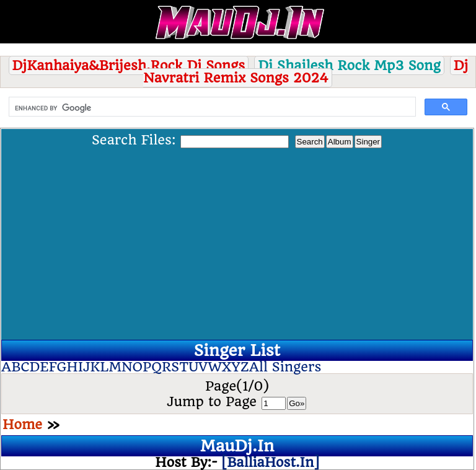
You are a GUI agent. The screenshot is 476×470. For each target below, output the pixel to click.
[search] (211, 108)
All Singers (285, 367)
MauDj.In (237, 446)
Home (22, 424)
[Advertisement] (237, 242)
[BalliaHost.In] (268, 462)
